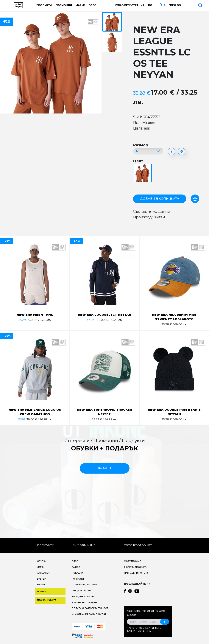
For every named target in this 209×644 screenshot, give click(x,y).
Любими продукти (136, 567)
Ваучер (41, 579)
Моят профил (133, 561)
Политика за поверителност (90, 608)
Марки (80, 5)
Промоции (64, 5)
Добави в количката (160, 199)
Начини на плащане (85, 602)
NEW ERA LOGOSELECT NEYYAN (104, 315)
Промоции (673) (47, 600)
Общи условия (81, 591)
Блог (93, 5)
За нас (76, 567)
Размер (141, 145)
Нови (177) (43, 592)
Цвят (138, 161)
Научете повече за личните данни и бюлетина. (144, 630)
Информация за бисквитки (89, 614)
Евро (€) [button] (175, 5)
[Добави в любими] (195, 199)
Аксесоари (44, 573)
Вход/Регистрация (130, 5)
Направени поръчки (137, 573)
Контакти (78, 579)
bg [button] (150, 5)
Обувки (42, 561)
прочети (105, 468)
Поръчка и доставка (85, 585)
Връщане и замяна (84, 596)
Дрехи (41, 567)
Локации (77, 573)
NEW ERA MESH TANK (35, 315)
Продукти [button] (44, 5)
